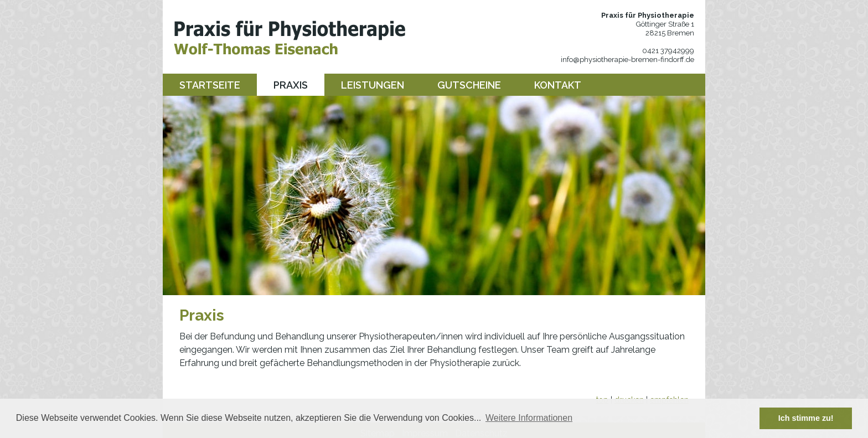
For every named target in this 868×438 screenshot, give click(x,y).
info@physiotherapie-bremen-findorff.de (627, 60)
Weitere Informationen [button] (529, 418)
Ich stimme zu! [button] (806, 418)
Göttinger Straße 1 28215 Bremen (665, 29)
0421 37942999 (668, 51)
